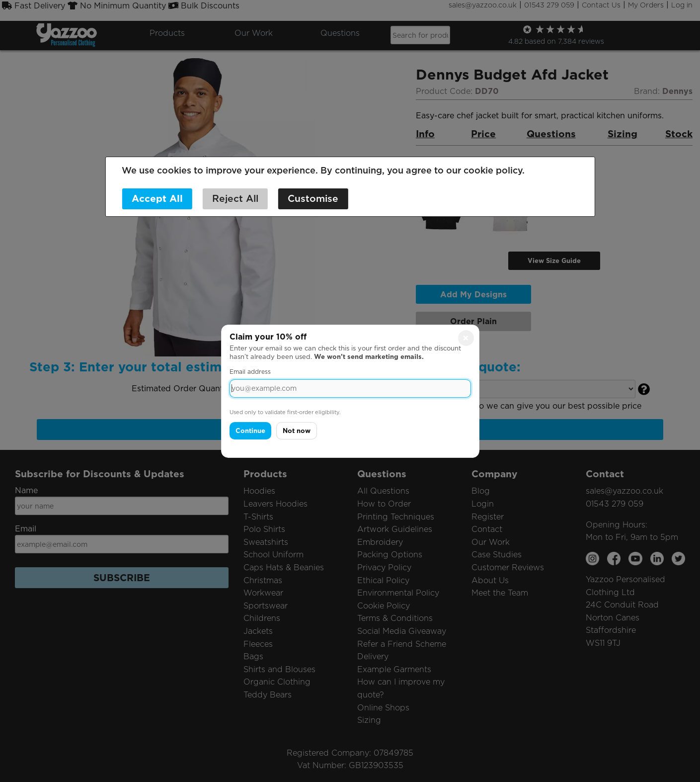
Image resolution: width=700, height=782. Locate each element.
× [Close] (466, 338)
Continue (250, 431)
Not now (297, 431)
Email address (250, 372)
